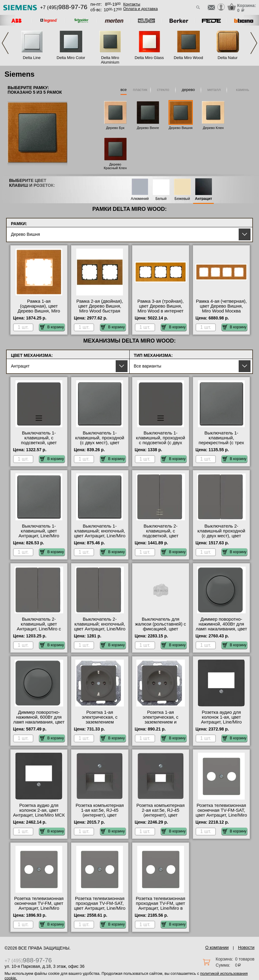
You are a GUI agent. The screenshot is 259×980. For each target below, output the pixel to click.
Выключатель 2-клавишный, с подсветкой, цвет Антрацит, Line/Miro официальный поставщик (161, 538)
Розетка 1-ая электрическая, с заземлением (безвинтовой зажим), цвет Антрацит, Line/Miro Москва (100, 724)
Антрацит (203, 199)
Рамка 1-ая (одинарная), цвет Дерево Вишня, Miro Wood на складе (39, 309)
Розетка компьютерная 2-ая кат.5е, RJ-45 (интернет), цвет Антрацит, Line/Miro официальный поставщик (160, 818)
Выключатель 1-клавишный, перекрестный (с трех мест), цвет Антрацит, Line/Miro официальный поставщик (221, 445)
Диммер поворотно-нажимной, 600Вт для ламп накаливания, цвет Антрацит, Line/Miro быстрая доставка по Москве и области (39, 724)
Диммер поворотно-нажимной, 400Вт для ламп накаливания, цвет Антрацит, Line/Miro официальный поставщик (221, 631)
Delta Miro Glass (149, 58)
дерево (188, 90)
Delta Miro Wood (188, 58)
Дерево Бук (115, 128)
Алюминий (140, 199)
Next (254, 43)
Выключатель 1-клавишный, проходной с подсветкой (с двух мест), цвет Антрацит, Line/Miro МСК (161, 443)
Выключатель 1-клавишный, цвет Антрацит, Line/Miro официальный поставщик (39, 536)
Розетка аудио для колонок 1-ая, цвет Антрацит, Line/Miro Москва (221, 720)
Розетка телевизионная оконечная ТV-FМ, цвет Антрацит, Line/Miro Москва (39, 906)
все (124, 90)
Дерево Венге (148, 128)
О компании (217, 947)
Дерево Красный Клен (115, 166)
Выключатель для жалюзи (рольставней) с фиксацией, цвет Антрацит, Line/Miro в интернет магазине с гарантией (161, 631)
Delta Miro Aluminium (110, 60)
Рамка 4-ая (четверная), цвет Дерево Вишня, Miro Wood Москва (221, 306)
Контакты (132, 4)
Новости (246, 947)
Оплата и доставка (141, 9)
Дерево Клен (213, 128)
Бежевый (182, 199)
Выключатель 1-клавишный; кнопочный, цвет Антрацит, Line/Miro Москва (100, 533)
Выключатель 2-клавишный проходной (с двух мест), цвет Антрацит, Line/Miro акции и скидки (221, 536)
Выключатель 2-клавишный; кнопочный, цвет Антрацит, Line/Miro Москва (100, 626)
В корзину (52, 327)
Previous (5, 43)
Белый (161, 199)
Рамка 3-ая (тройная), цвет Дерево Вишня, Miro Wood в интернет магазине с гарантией (160, 309)
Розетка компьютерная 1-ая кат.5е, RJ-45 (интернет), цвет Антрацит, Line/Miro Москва (100, 815)
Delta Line (32, 58)
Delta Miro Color (71, 58)
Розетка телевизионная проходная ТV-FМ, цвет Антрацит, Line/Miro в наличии (160, 906)
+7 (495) (64, 7)
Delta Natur (228, 58)
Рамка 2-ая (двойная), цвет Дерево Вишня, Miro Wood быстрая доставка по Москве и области (100, 311)
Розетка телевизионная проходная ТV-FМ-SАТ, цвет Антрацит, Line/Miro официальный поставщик (100, 908)
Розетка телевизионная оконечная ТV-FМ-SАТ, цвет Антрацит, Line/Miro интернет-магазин (221, 813)
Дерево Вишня (181, 128)
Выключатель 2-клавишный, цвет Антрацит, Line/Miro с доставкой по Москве (39, 626)
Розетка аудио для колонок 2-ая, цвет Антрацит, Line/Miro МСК (39, 810)
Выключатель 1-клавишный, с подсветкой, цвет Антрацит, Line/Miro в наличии (39, 443)
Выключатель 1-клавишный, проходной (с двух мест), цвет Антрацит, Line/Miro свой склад (100, 443)
